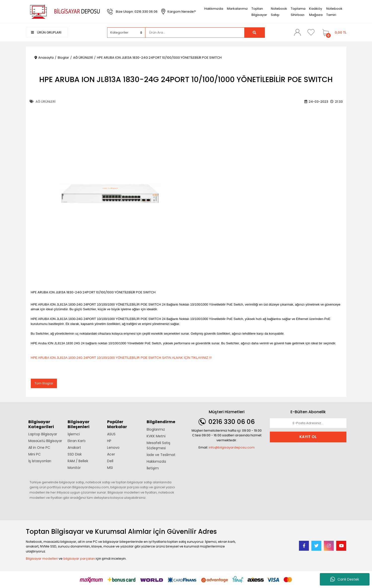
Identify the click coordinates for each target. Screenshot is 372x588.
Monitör (74, 468)
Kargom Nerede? (182, 12)
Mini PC (35, 454)
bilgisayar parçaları (79, 559)
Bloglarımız (156, 429)
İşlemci (74, 434)
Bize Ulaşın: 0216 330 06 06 (137, 12)
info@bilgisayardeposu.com (232, 447)
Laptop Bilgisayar (43, 434)
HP (109, 441)
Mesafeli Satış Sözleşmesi (158, 445)
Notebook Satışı (279, 12)
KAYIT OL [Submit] (308, 437)
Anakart (74, 448)
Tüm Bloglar (44, 383)
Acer (111, 454)
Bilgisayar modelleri (42, 559)
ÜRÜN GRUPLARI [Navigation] (46, 32)
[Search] (195, 33)
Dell (110, 461)
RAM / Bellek (78, 461)
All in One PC (39, 448)
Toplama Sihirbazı (298, 12)
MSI (110, 468)
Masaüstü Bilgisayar (45, 441)
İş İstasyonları (40, 461)
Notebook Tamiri (334, 12)
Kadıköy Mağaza (316, 12)
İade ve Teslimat (161, 455)
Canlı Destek (345, 579)
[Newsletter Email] (308, 423)
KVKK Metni (156, 436)
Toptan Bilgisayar (259, 12)
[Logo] (64, 11)
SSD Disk (75, 454)
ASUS (111, 434)
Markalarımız (237, 9)
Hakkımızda (214, 9)
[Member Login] (297, 32)
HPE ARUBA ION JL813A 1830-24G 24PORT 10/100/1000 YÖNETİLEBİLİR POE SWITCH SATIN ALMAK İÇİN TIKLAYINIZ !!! (121, 358)
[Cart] (333, 33)
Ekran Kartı (77, 441)
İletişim (153, 468)
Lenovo (113, 448)
